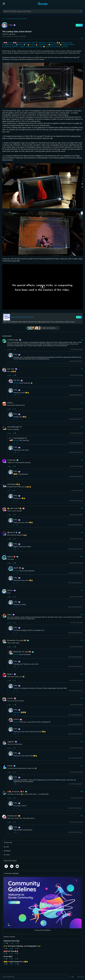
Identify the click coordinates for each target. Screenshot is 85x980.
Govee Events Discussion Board (17, 19)
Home (4, 19)
